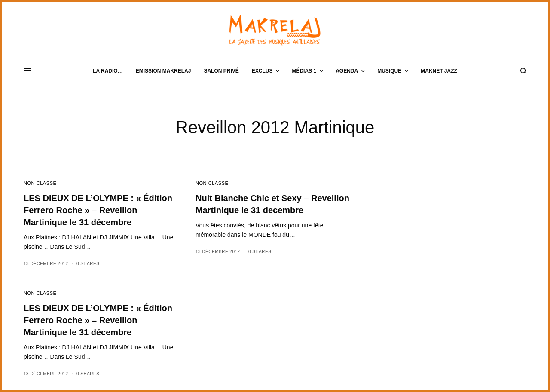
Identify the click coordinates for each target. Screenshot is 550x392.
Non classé (40, 183)
